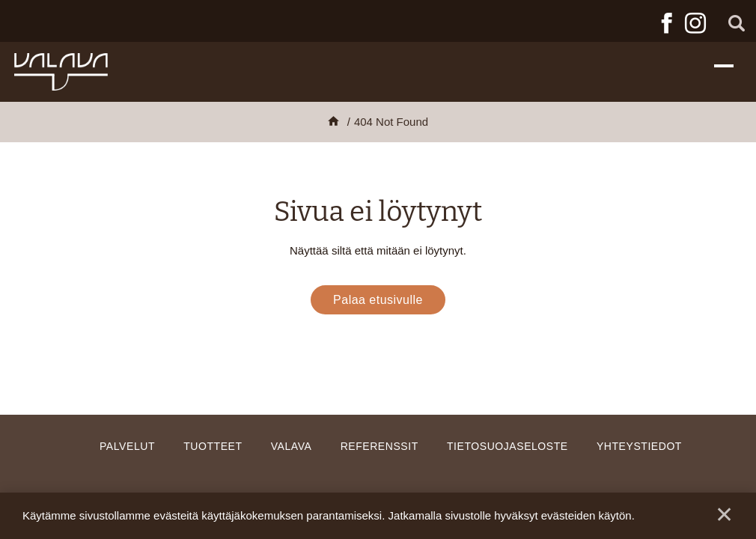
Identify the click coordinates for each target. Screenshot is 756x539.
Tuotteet (213, 446)
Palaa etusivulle (378, 300)
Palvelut (127, 446)
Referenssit (379, 446)
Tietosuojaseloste (507, 446)
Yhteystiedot (639, 446)
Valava (292, 446)
